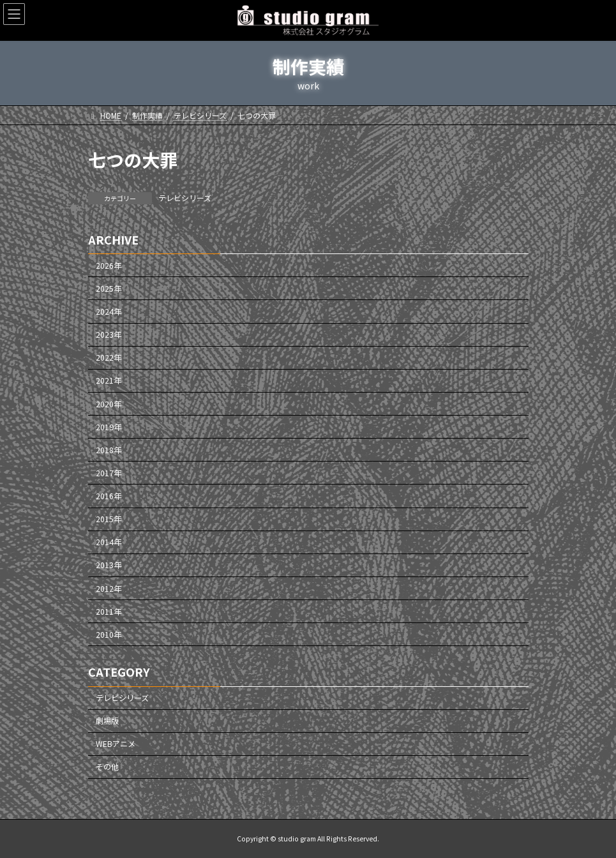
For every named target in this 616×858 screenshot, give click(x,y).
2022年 (109, 357)
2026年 (109, 266)
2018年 (109, 450)
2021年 (109, 381)
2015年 (109, 519)
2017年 (109, 473)
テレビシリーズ (185, 198)
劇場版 (107, 721)
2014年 (109, 542)
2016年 (109, 496)
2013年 (109, 566)
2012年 (109, 589)
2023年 (109, 335)
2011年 (109, 612)
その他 (107, 767)
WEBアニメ (116, 744)
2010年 (109, 635)
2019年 (109, 427)
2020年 (109, 404)
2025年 (109, 289)
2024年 (109, 312)
